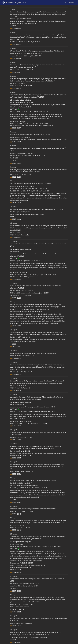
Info (65, 3)
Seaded (72, 3)
